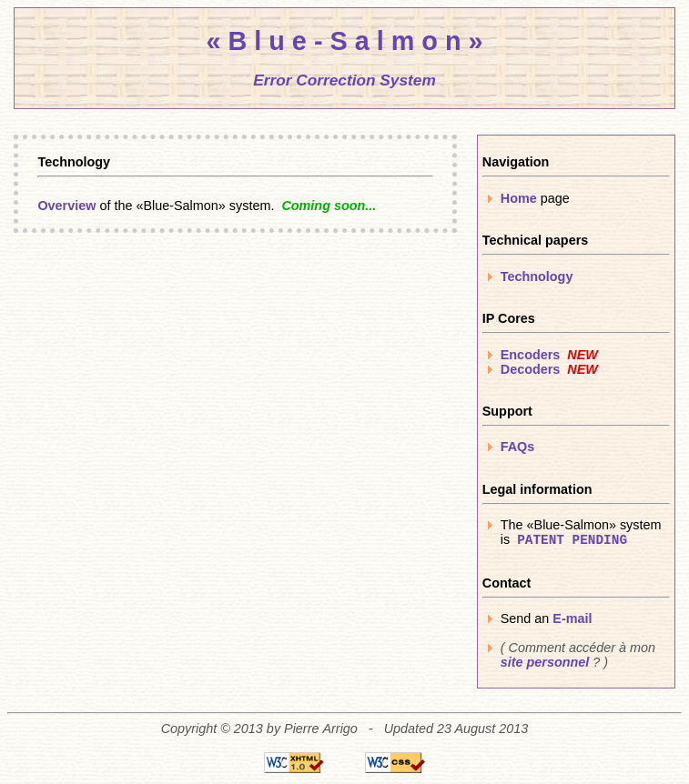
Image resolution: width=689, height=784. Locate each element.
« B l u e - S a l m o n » (344, 41)
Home (519, 198)
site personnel (545, 662)
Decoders (531, 369)
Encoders (531, 355)
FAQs (518, 447)
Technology (537, 276)
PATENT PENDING (572, 540)
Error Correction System (344, 80)
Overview (66, 206)
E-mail (572, 618)
